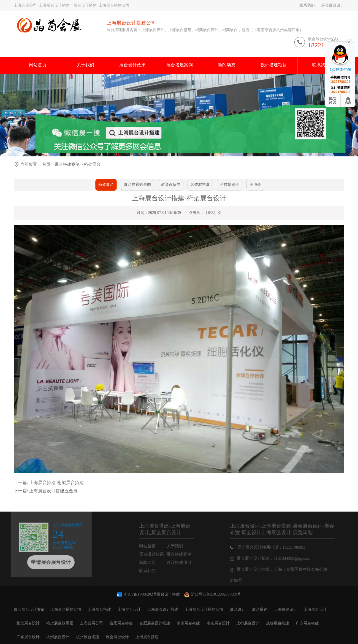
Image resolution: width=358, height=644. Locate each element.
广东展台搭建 (307, 623)
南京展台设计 (218, 623)
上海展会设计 (315, 609)
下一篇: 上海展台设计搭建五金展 (46, 491)
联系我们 (307, 5)
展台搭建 (260, 609)
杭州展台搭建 (88, 637)
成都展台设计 (248, 623)
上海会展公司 (91, 623)
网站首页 (153, 546)
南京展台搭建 (188, 623)
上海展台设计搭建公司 (204, 609)
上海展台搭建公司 (66, 609)
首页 (46, 164)
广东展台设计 (28, 637)
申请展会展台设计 (45, 562)
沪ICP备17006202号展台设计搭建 (149, 594)
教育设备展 (171, 185)
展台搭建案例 (68, 164)
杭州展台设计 (58, 637)
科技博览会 (230, 185)
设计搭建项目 (185, 563)
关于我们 (181, 546)
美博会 (255, 185)
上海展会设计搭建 (163, 609)
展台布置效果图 (137, 185)
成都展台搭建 (278, 623)
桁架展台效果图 (60, 623)
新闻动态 (153, 563)
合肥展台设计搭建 (155, 623)
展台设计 (238, 609)
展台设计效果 (158, 554)
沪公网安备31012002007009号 (213, 594)
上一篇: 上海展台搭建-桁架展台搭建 (49, 483)
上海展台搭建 (99, 609)
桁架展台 (92, 164)
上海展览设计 (286, 609)
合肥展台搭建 (121, 623)
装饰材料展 (200, 185)
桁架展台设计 (28, 623)
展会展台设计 (333, 5)
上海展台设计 (129, 609)
